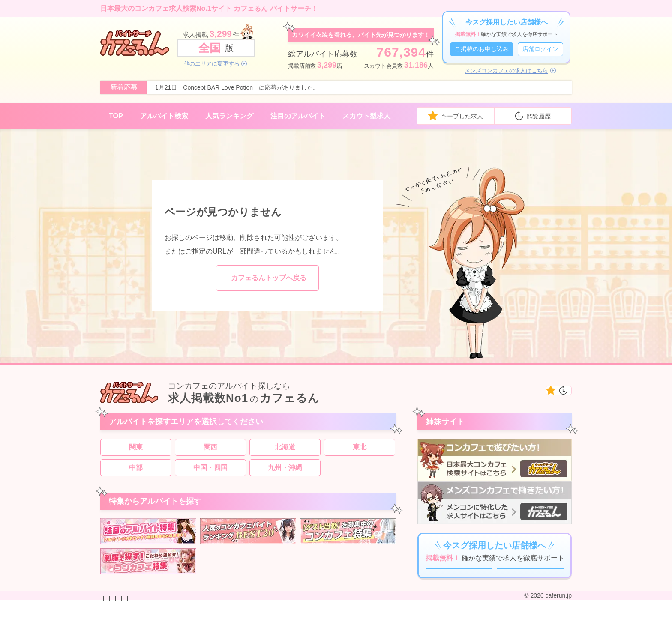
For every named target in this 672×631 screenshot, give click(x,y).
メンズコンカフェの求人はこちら (506, 71)
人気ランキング (229, 116)
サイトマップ (310, 624)
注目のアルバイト (298, 116)
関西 (210, 451)
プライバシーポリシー (226, 624)
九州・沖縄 (285, 472)
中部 (136, 472)
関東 (136, 451)
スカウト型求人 (366, 116)
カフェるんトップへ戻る (269, 278)
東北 (360, 451)
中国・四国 (210, 472)
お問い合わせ (118, 624)
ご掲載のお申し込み (482, 49)
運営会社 (346, 624)
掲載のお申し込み (166, 624)
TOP (116, 116)
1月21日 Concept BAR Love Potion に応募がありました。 (237, 87)
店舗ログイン (540, 49)
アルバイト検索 (164, 116)
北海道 (285, 451)
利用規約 (274, 624)
